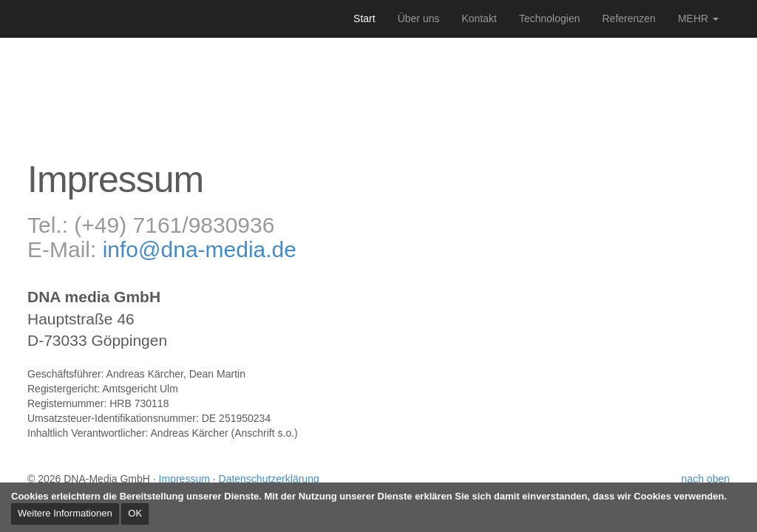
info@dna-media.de (200, 249)
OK (135, 513)
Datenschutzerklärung (269, 479)
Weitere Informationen (65, 513)
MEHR (698, 18)
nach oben (706, 479)
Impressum (184, 479)
